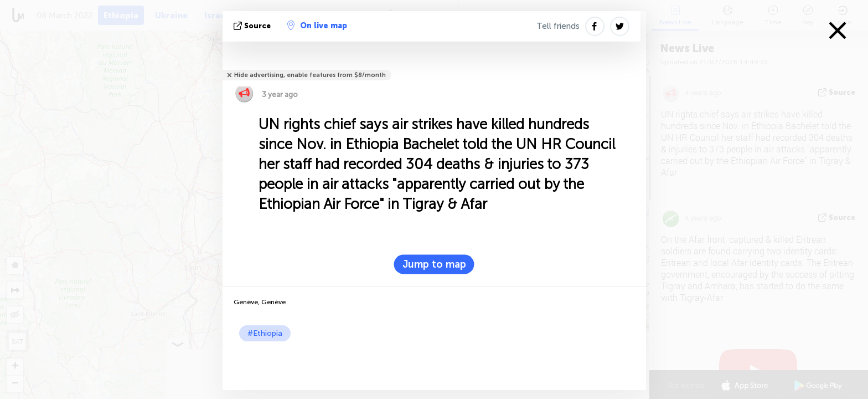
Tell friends (558, 26)
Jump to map (434, 264)
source (253, 26)
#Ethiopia (265, 333)
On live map (317, 25)
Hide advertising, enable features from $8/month (310, 75)
